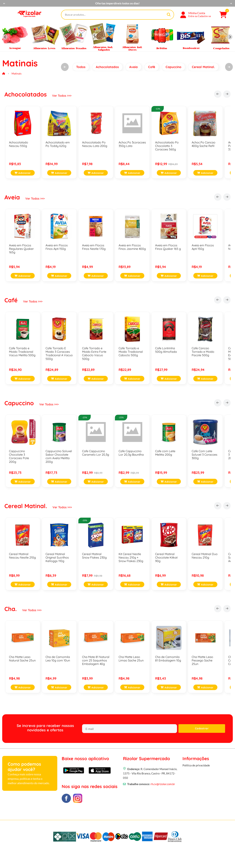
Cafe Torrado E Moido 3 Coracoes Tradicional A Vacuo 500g (59, 353)
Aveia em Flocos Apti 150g (203, 247)
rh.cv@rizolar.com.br (163, 791)
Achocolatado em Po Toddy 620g (58, 144)
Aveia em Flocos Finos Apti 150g (57, 247)
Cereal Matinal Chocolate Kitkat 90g (166, 557)
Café (152, 67)
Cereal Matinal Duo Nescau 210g (205, 556)
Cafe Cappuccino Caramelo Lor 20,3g (96, 453)
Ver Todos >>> (62, 96)
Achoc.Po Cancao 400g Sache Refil (204, 144)
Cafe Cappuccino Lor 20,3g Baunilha (131, 453)
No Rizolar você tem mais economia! (117, 3)
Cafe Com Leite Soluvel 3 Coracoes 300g (205, 455)
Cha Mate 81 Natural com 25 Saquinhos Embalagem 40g (96, 660)
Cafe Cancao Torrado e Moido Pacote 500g (203, 352)
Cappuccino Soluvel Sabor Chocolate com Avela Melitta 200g (59, 456)
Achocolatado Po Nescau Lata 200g (95, 144)
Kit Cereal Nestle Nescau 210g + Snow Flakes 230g (131, 557)
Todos (81, 67)
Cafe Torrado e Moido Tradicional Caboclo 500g (131, 352)
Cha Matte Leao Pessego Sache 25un (202, 660)
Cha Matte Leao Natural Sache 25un (22, 659)
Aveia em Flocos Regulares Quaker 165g (21, 249)
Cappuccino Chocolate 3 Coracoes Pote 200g (19, 456)
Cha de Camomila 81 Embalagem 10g (168, 659)
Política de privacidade (196, 774)
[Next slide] (230, 37)
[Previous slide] (5, 37)
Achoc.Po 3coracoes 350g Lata (132, 144)
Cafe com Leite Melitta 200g (165, 453)
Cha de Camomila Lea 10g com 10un (58, 659)
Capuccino (173, 67)
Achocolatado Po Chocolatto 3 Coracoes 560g (167, 146)
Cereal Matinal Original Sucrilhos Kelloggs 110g (57, 557)
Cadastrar (202, 728)
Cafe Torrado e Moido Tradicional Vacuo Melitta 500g (22, 352)
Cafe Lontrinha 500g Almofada (166, 350)
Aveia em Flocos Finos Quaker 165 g (168, 247)
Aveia (133, 67)
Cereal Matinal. (203, 67)
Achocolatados (107, 67)
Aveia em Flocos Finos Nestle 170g (94, 247)
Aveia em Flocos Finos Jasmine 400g (132, 247)
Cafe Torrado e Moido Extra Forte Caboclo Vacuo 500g (94, 353)
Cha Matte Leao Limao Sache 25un (131, 659)
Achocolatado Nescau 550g (19, 144)
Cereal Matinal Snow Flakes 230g (94, 556)
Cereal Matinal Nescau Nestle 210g (22, 556)
